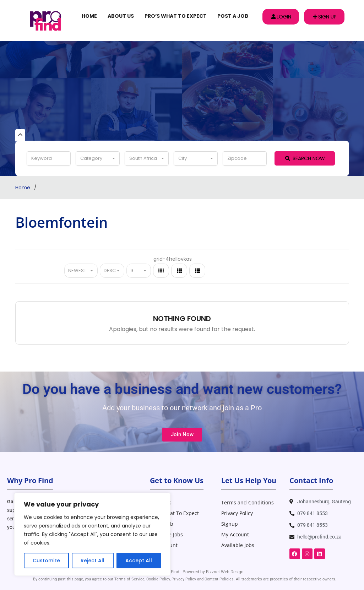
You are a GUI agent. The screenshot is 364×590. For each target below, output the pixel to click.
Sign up (325, 17)
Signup (230, 524)
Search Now (305, 158)
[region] (92, 534)
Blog (155, 556)
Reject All (93, 561)
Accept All (139, 561)
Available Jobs (166, 534)
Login (281, 17)
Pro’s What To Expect (176, 16)
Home (89, 16)
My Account (164, 545)
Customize (46, 561)
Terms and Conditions (248, 502)
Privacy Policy (237, 513)
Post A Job (233, 16)
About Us (121, 16)
